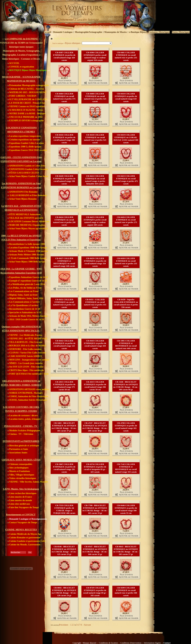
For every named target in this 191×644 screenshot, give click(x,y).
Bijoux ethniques (73, 43)
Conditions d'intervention (131, 643)
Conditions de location (108, 643)
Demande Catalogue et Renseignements (27, 519)
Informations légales (152, 643)
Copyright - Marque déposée (84, 643)
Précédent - (64, 625)
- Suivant (86, 625)
